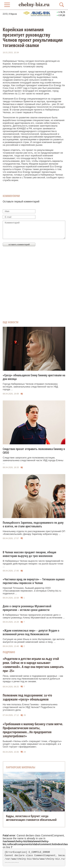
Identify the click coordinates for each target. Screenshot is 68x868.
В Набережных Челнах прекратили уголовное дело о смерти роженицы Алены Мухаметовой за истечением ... (34, 616)
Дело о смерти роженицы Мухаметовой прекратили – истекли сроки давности (27, 608)
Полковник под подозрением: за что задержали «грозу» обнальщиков (27, 697)
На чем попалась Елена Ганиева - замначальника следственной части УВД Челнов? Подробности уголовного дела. (30, 707)
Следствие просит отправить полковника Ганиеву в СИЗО (34, 451)
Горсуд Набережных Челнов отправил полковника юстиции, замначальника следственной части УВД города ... (30, 387)
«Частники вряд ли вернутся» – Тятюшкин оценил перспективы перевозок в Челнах (34, 581)
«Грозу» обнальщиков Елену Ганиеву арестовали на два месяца (34, 377)
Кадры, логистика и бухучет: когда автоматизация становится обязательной (31, 818)
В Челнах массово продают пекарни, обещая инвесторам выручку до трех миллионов (29, 554)
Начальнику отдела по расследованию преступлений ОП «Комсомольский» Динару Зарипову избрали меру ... (34, 533)
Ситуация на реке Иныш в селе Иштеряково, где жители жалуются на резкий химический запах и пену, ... (34, 641)
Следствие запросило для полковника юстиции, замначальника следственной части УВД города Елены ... (33, 460)
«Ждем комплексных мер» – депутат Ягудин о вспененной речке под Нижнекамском (31, 632)
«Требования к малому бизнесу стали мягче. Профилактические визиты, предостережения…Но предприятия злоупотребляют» (33, 730)
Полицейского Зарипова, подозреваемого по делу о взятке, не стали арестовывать (33, 524)
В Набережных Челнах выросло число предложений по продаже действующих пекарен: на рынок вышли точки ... (33, 564)
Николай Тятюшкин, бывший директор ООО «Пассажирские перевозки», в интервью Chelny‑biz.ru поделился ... (32, 591)
